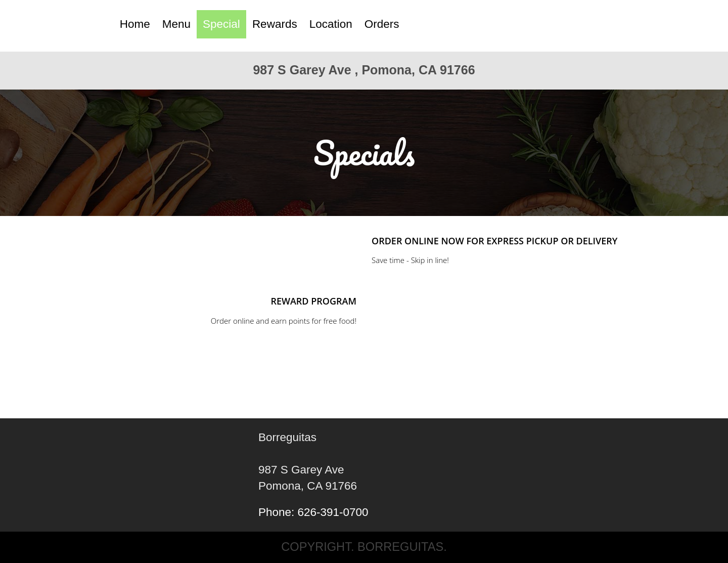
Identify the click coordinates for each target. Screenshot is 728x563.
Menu (176, 24)
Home (135, 24)
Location (331, 24)
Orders (382, 24)
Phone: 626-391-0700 (313, 512)
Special (221, 24)
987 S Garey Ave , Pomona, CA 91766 (364, 70)
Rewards (275, 24)
